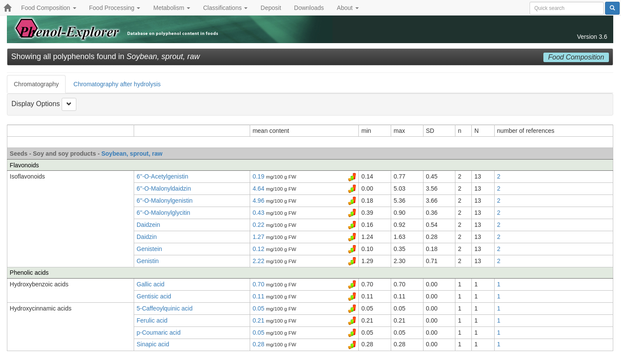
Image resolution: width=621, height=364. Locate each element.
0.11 (259, 296)
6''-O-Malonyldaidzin (164, 188)
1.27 (259, 237)
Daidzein (148, 225)
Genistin (148, 261)
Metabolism (171, 8)
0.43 (259, 213)
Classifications (225, 8)
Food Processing (115, 8)
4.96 (259, 201)
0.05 (259, 308)
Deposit (271, 8)
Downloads (309, 8)
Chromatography (36, 84)
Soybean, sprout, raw (132, 154)
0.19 (259, 176)
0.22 (259, 225)
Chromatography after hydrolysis (117, 84)
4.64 (259, 188)
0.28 (259, 344)
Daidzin (147, 237)
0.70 (259, 284)
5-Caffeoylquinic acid (165, 308)
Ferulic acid (152, 320)
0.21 (259, 320)
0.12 (259, 249)
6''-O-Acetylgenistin (163, 176)
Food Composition (49, 8)
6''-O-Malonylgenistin (165, 201)
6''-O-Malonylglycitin (163, 213)
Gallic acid (151, 284)
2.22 (259, 261)
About (348, 8)
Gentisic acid (154, 296)
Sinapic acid (153, 344)
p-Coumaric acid (159, 333)
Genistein (149, 249)
